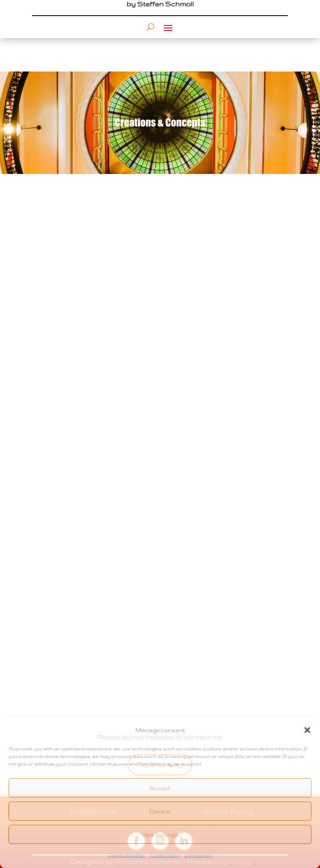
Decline (160, 811)
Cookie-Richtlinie (126, 855)
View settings (160, 835)
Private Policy (165, 855)
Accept (160, 788)
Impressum (199, 855)
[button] (307, 730)
